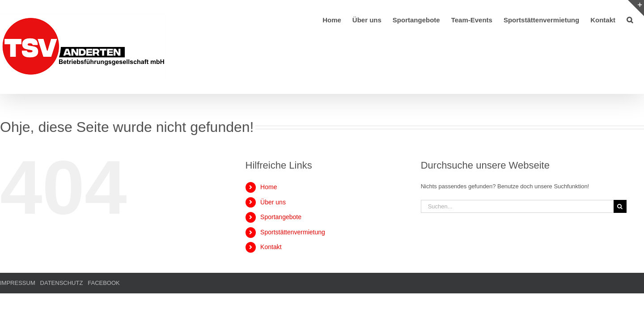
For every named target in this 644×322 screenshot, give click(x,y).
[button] (641, 19)
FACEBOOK (104, 283)
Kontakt (271, 247)
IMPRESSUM (18, 283)
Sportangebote (281, 217)
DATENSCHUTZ (62, 283)
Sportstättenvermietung (293, 232)
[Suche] (620, 206)
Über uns (273, 202)
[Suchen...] (517, 206)
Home (269, 187)
